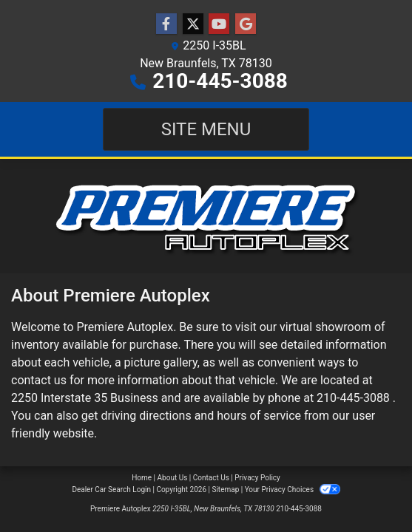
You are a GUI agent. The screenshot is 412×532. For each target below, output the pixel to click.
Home (142, 478)
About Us (173, 478)
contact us (39, 380)
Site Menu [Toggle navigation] (206, 129)
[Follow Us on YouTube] (219, 24)
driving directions (146, 416)
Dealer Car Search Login (111, 490)
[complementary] (368, 488)
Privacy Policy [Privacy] (257, 478)
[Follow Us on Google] (246, 24)
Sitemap (225, 490)
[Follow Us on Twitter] (193, 24)
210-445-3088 (220, 81)
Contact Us (211, 478)
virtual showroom (325, 327)
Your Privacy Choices (293, 490)
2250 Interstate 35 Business (85, 398)
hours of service (259, 416)
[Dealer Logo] (206, 216)
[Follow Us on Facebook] (166, 24)
